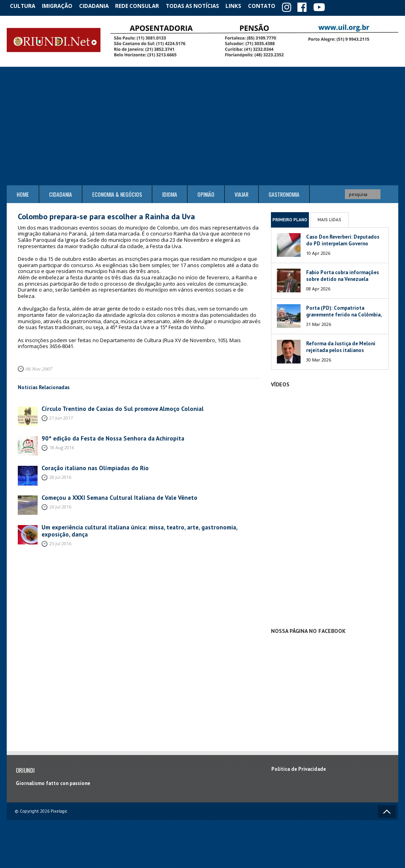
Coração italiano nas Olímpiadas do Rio (88, 466)
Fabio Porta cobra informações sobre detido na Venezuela (343, 274)
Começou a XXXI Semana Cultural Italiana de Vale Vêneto (108, 496)
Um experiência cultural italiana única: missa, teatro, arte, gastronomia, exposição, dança (145, 525)
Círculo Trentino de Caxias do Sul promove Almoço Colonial (111, 407)
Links (243, 6)
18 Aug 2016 (62, 445)
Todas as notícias (200, 6)
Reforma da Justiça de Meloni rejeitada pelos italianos (341, 345)
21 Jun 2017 (61, 415)
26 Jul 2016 (60, 504)
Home (23, 193)
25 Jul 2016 (60, 534)
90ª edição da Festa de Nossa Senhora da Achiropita (102, 436)
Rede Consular (145, 6)
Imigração (62, 6)
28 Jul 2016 (60, 475)
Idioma (170, 193)
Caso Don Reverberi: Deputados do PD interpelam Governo (343, 239)
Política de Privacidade (299, 767)
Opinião (206, 193)
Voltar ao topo (387, 810)
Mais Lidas (329, 218)
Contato (274, 6)
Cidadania (101, 6)
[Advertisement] (202, 124)
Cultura (24, 6)
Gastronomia (284, 193)
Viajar (241, 193)
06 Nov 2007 (37, 367)
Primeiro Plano (290, 218)
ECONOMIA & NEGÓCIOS (117, 193)
